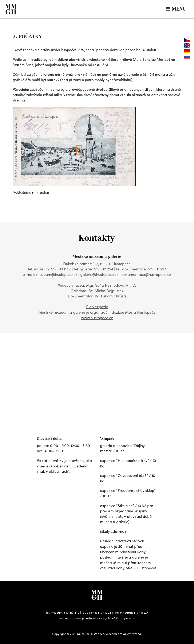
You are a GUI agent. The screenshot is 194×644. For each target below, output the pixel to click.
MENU (176, 9)
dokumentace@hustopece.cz (146, 274)
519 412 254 (105, 612)
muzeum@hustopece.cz (57, 274)
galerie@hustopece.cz (99, 274)
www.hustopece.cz (97, 318)
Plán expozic (97, 307)
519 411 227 (141, 612)
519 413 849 (72, 612)
